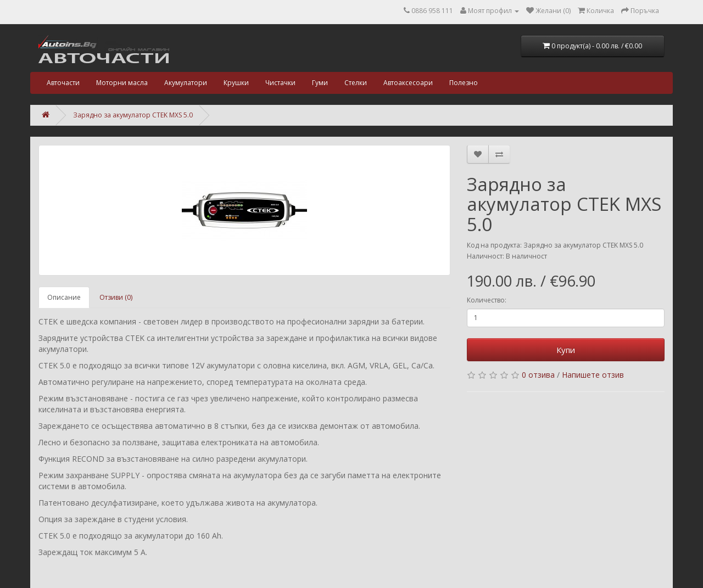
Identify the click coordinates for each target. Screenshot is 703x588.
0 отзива (538, 375)
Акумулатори (186, 83)
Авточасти (63, 83)
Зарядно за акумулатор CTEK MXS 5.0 (133, 115)
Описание (64, 297)
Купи (566, 350)
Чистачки (280, 83)
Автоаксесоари (408, 83)
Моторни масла (122, 83)
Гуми (320, 83)
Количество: (487, 300)
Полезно (464, 83)
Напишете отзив (593, 375)
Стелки (356, 83)
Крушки (236, 83)
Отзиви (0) (116, 297)
